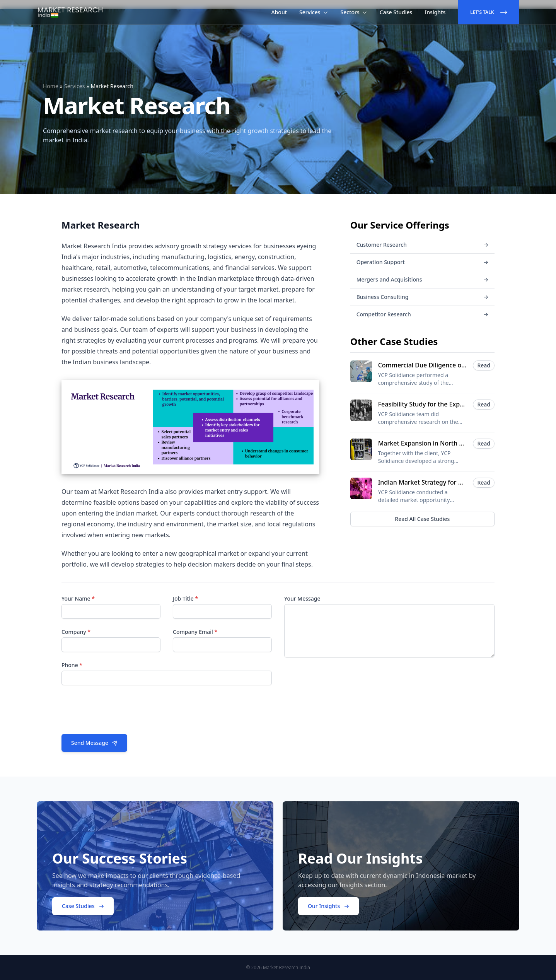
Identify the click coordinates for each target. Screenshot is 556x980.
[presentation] (120, 713)
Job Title (185, 598)
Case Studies (396, 12)
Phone (72, 665)
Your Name (78, 598)
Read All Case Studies (422, 519)
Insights (435, 12)
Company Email (195, 632)
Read (484, 365)
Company (76, 632)
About (279, 12)
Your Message (302, 598)
